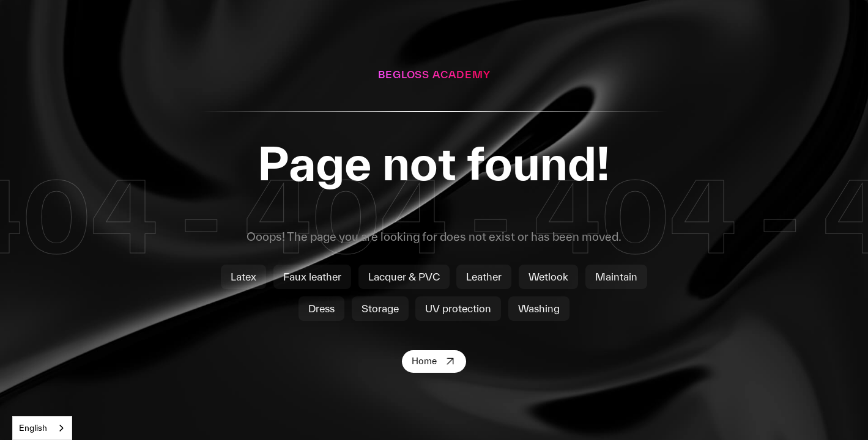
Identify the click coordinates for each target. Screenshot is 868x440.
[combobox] (42, 428)
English (33, 428)
